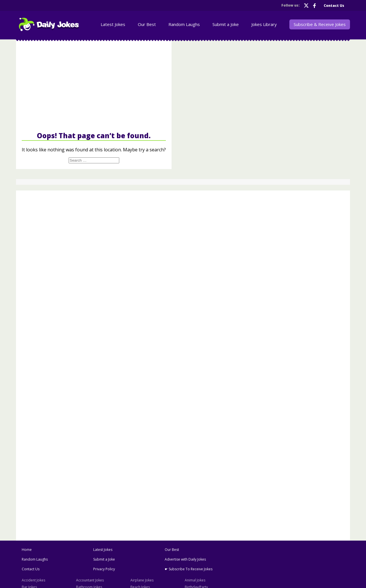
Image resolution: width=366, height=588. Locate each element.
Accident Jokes (33, 580)
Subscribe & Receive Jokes (320, 24)
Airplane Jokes (142, 580)
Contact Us (334, 6)
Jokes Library (264, 24)
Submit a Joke (226, 24)
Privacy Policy (104, 569)
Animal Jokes (195, 580)
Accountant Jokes (90, 580)
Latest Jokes (113, 24)
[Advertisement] (94, 85)
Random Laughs (184, 24)
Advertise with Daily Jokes (185, 559)
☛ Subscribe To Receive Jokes (189, 569)
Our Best (147, 24)
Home (27, 550)
